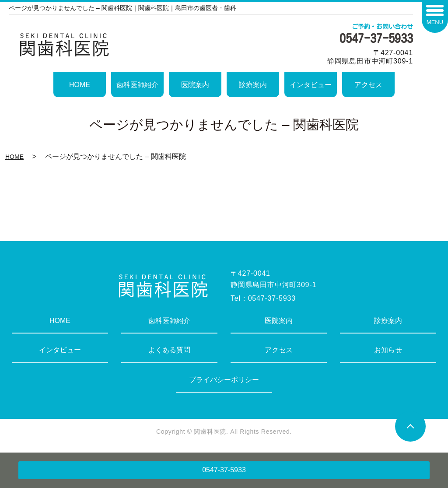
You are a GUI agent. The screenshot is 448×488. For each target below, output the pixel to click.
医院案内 (195, 85)
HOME (80, 85)
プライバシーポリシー (224, 380)
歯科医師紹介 (137, 85)
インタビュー (311, 85)
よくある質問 (169, 350)
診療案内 (253, 85)
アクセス (368, 85)
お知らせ (388, 350)
